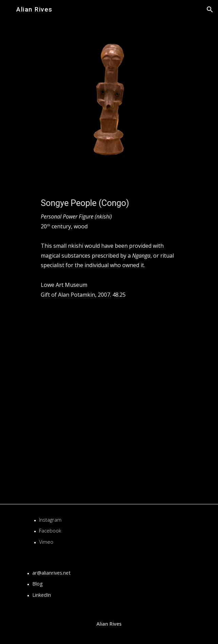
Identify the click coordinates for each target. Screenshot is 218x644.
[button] (8, 9)
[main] (109, 212)
